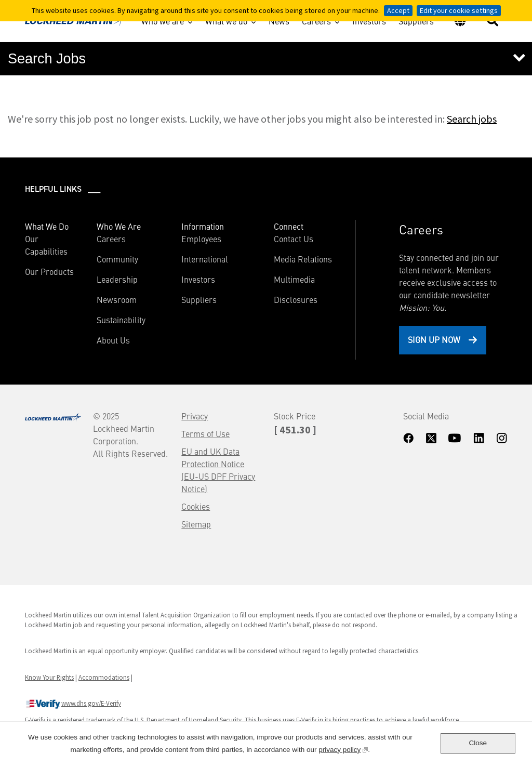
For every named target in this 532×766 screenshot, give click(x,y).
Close (478, 743)
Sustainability (121, 320)
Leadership (117, 279)
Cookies (196, 506)
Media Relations (303, 259)
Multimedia (294, 279)
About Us (113, 340)
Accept (398, 10)
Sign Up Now (434, 339)
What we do (226, 21)
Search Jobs (47, 59)
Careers (316, 21)
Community (117, 259)
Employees (201, 239)
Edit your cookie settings (459, 10)
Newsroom (117, 299)
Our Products (49, 271)
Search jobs (472, 119)
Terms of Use (205, 433)
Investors (369, 22)
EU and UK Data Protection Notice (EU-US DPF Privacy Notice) (218, 470)
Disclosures (296, 299)
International (205, 259)
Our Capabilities (46, 245)
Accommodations (104, 677)
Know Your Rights (49, 677)
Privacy (195, 416)
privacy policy (343, 749)
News (279, 22)
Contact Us (294, 239)
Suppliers (416, 22)
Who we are (163, 21)
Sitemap (196, 524)
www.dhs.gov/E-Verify (73, 704)
